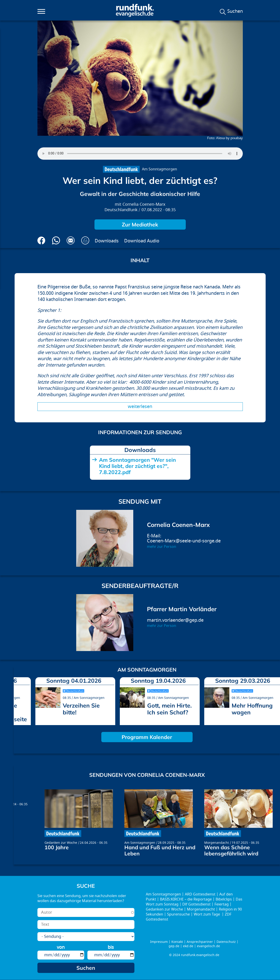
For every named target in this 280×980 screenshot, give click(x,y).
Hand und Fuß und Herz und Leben (160, 850)
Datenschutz (226, 942)
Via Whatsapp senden (56, 240)
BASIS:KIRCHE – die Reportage (186, 899)
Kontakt (177, 942)
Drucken (85, 240)
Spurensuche (178, 914)
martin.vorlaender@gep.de (175, 620)
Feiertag (222, 904)
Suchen (235, 11)
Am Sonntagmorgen (160, 169)
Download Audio (142, 241)
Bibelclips (224, 899)
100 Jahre (57, 847)
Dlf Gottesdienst (196, 904)
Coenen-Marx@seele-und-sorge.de (184, 541)
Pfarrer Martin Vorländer (182, 609)
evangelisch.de (208, 946)
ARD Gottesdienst (200, 894)
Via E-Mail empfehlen (71, 240)
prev (19, 700)
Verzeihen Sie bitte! (81, 709)
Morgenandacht (217, 843)
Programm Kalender (147, 737)
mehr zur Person (162, 547)
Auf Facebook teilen (41, 240)
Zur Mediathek (140, 224)
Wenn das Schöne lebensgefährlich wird (231, 850)
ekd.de (188, 946)
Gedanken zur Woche (61, 843)
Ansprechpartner (200, 942)
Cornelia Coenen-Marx (144, 204)
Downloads (107, 241)
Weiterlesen (140, 407)
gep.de (174, 946)
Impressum (159, 942)
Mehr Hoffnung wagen (252, 709)
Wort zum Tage (207, 914)
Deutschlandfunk (121, 210)
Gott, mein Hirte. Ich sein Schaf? (169, 709)
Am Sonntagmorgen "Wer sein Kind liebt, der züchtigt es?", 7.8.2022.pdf (137, 466)
